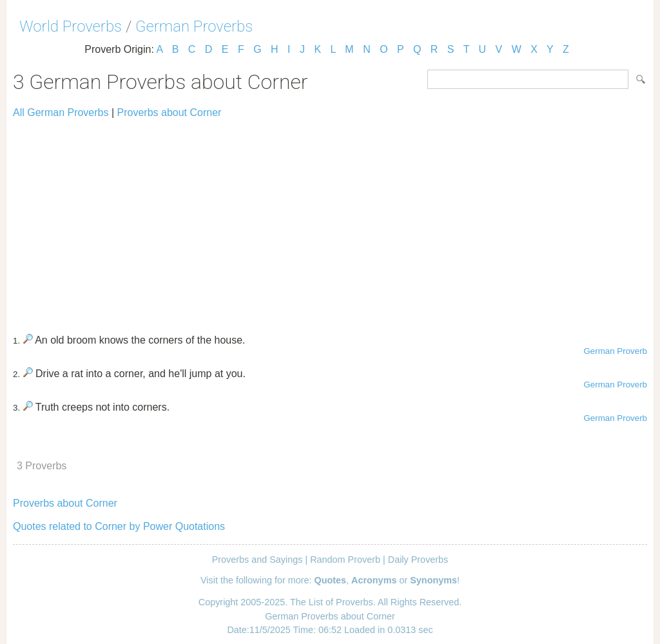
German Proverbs (194, 26)
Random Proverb (345, 560)
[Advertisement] (330, 220)
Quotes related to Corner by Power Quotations (119, 526)
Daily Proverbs (418, 560)
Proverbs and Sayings (257, 560)
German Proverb (615, 351)
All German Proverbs (61, 112)
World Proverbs (71, 26)
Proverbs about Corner (170, 112)
